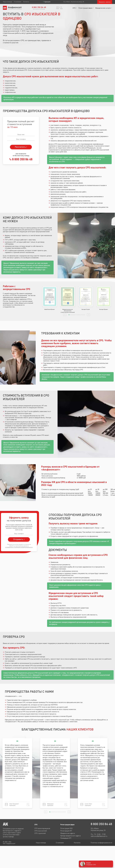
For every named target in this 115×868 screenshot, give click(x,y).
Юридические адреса (68, 833)
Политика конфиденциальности (101, 843)
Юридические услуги (103, 8)
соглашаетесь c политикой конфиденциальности (19, 547)
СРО (74, 8)
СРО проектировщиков (42, 828)
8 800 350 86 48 (22, 159)
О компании (18, 2)
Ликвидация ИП (66, 838)
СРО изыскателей (41, 831)
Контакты (26, 2)
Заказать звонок (105, 2)
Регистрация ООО (66, 828)
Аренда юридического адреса (70, 836)
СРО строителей (40, 833)
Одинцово (47, 2)
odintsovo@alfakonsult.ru (99, 836)
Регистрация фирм (85, 8)
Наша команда (7, 2)
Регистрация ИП (66, 831)
